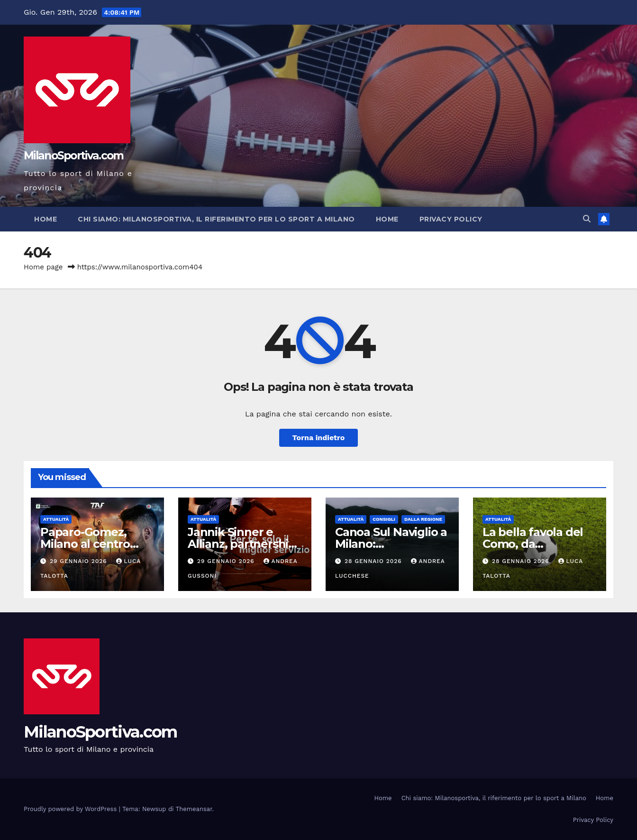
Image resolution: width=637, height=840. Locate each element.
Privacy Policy (451, 219)
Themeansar (194, 809)
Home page (43, 267)
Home (45, 219)
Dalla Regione (423, 519)
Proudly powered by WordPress (71, 809)
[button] (587, 219)
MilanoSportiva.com (73, 156)
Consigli (384, 519)
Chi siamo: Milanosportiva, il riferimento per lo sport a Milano (216, 219)
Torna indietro (319, 438)
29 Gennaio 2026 (80, 561)
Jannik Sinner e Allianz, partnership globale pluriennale (242, 544)
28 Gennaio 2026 (374, 561)
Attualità (56, 519)
